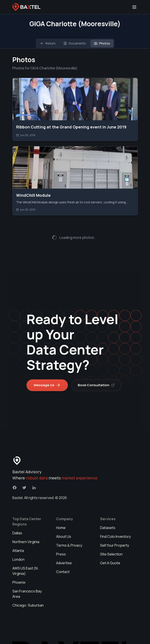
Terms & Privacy (69, 525)
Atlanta (18, 530)
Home (61, 507)
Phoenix (19, 562)
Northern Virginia (26, 522)
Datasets (108, 507)
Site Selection (111, 534)
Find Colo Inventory (115, 516)
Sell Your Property (115, 525)
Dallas (17, 513)
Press (61, 534)
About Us (64, 516)
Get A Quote (110, 543)
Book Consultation (96, 365)
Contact (63, 551)
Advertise (64, 543)
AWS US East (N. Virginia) (25, 551)
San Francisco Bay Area (27, 573)
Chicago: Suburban (28, 585)
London (18, 539)
